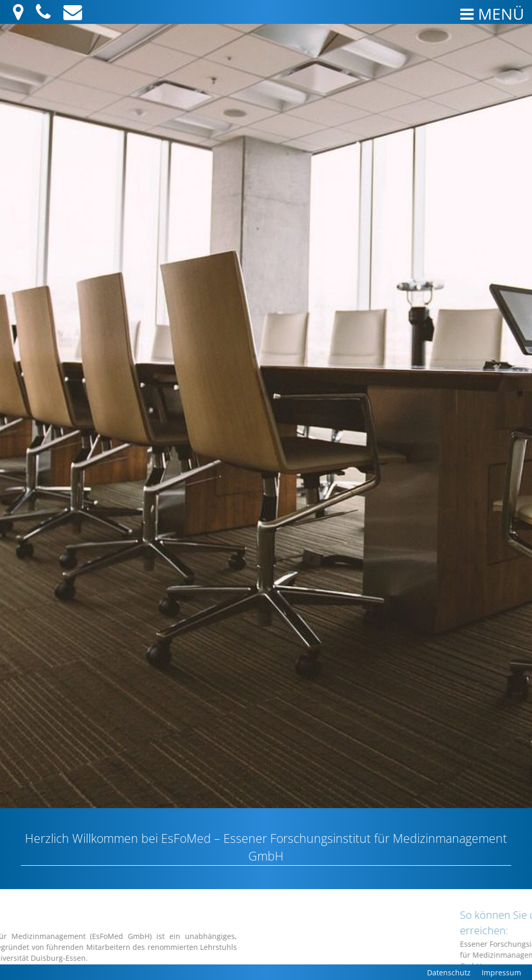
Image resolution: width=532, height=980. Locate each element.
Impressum (501, 972)
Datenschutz (449, 972)
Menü (492, 14)
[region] (266, 416)
